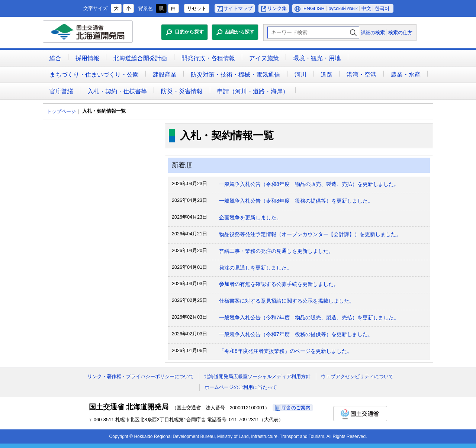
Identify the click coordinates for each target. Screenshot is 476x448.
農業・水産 (406, 75)
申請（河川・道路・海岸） (253, 91)
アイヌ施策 (264, 58)
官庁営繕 (61, 91)
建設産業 (165, 75)
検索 (353, 33)
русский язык (343, 8)
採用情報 (87, 58)
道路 (327, 75)
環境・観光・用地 (317, 58)
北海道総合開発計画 (140, 58)
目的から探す (189, 32)
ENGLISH (314, 8)
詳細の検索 (373, 33)
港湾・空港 (361, 75)
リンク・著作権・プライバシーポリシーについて (141, 376)
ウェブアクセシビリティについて (357, 376)
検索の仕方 (400, 33)
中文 (366, 8)
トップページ (61, 111)
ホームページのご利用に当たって (241, 387)
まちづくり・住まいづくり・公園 (94, 75)
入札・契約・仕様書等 (117, 91)
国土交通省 (360, 414)
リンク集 (277, 8)
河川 (300, 75)
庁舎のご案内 (296, 408)
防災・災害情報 (182, 91)
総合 (55, 58)
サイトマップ (238, 8)
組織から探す (240, 32)
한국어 (382, 8)
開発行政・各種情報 (208, 58)
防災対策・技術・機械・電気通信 (235, 75)
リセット (197, 8)
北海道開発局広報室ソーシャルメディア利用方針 (257, 376)
